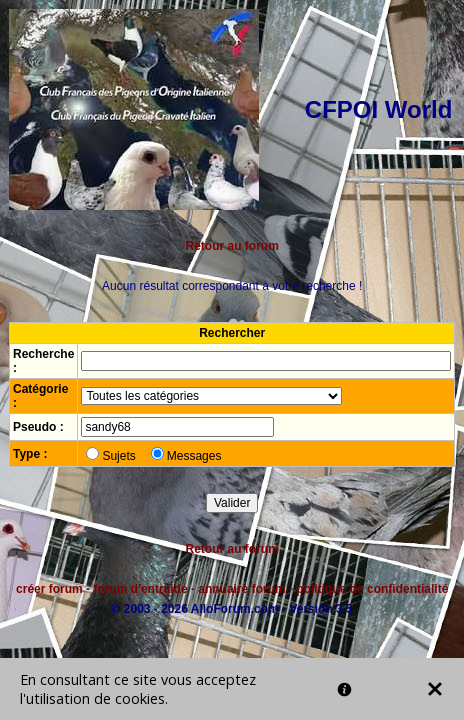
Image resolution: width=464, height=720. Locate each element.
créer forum (49, 589)
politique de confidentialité (372, 589)
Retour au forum (232, 246)
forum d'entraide (140, 589)
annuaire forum (241, 589)
